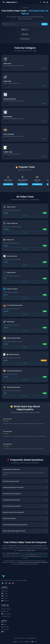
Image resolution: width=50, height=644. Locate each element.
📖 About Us (4, 622)
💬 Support (34, 642)
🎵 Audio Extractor (6, 616)
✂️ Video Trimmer (5, 606)
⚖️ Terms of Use (5, 629)
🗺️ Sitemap (28, 642)
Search (45, 24)
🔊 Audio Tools (5, 591)
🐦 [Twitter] (6, 583)
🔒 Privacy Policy (5, 627)
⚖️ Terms (22, 642)
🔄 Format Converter (6, 614)
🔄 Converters (5, 593)
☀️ (44, 2)
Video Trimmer (16, 555)
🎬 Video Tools (5, 589)
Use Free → (8, 184)
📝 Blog (3, 632)
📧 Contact (4, 624)
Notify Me (25, 363)
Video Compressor (30, 553)
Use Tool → (25, 216)
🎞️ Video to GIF (5, 611)
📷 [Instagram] (13, 583)
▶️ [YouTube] (3, 583)
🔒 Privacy (16, 642)
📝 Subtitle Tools (5, 601)
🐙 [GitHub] (10, 583)
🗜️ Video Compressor (6, 609)
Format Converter (43, 555)
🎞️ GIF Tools (4, 598)
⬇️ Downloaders (5, 596)
